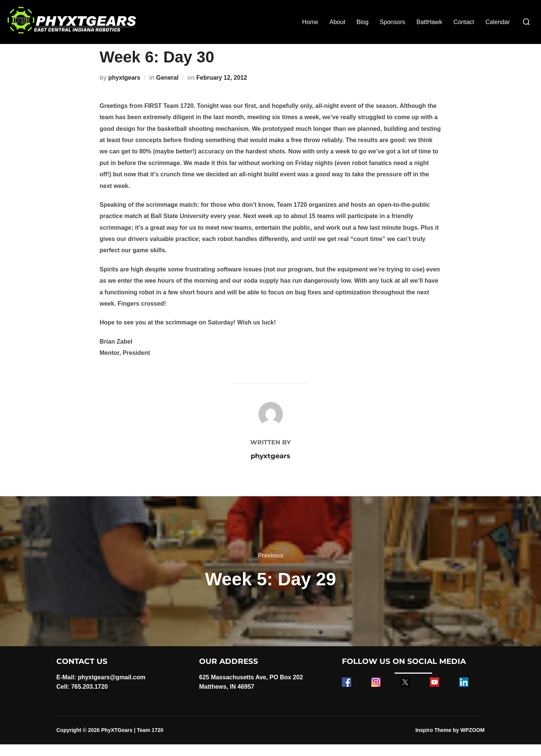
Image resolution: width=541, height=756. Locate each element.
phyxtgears (124, 89)
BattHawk (429, 22)
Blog (363, 22)
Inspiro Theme (434, 742)
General (168, 89)
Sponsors (393, 22)
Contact (464, 22)
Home (310, 22)
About (337, 22)
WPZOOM (472, 742)
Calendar (498, 22)
